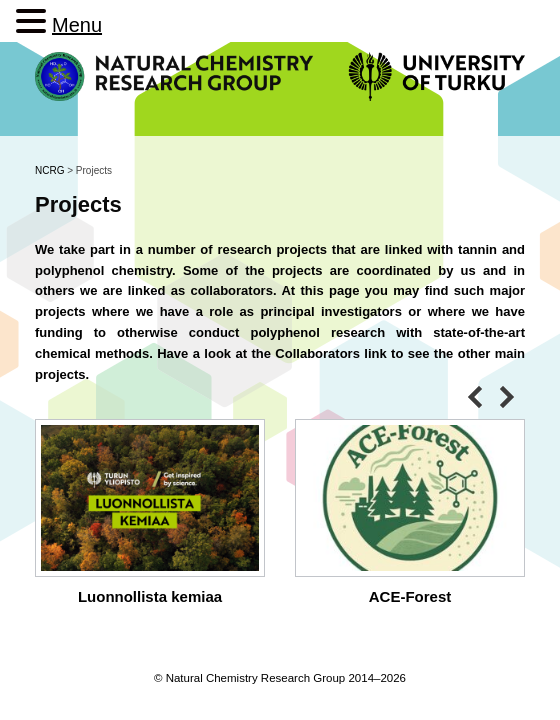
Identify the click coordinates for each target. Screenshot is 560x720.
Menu (77, 25)
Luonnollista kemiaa (150, 596)
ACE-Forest (410, 596)
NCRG (49, 170)
